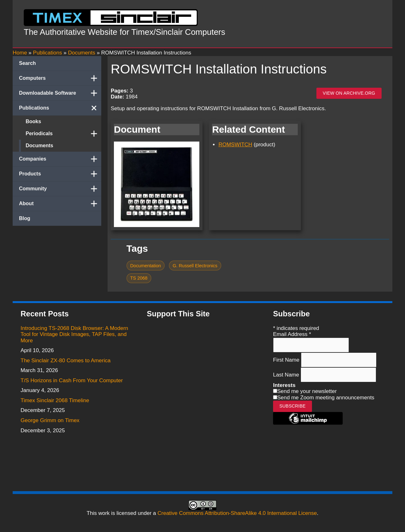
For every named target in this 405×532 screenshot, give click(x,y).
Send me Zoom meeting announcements (326, 398)
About (60, 204)
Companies (60, 159)
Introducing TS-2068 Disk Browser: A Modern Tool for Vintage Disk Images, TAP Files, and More (74, 334)
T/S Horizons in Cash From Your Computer (72, 380)
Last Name (287, 374)
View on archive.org (349, 93)
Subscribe (293, 406)
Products (60, 174)
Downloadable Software (60, 93)
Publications (60, 108)
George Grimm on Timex (50, 420)
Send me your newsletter (307, 391)
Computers (60, 78)
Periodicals (63, 134)
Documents (39, 146)
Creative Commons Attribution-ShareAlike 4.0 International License (237, 513)
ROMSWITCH (235, 145)
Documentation (145, 266)
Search (27, 63)
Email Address (292, 334)
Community (60, 189)
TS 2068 (139, 278)
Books (33, 121)
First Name (287, 360)
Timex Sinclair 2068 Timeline (55, 400)
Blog (25, 218)
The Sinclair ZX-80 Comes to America (65, 361)
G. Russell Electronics (195, 266)
